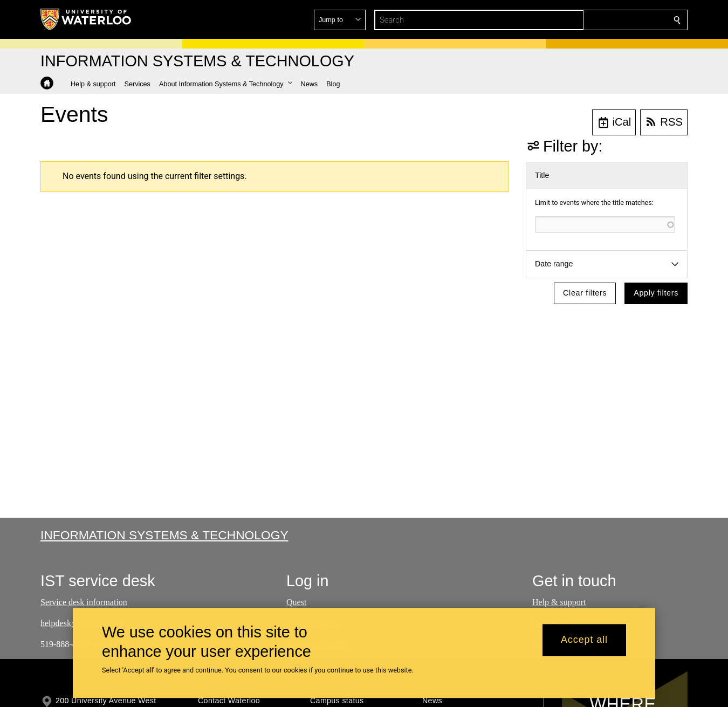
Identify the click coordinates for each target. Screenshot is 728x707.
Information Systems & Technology (164, 535)
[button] (599, 20)
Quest (296, 602)
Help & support (559, 602)
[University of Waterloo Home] (86, 19)
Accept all (584, 640)
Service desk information (84, 602)
